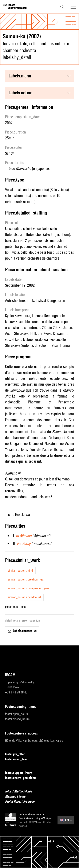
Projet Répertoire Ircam (23, 802)
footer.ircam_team (19, 759)
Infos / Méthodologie (21, 792)
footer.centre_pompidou (23, 778)
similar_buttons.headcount (24, 597)
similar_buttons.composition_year (29, 588)
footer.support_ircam (21, 773)
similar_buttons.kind (20, 570)
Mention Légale (18, 797)
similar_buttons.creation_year (26, 579)
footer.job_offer (17, 754)
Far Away (24, 543)
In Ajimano (24, 536)
